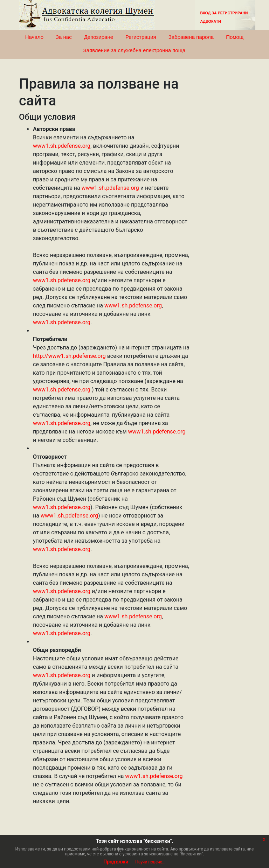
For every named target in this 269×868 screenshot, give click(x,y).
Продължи (116, 862)
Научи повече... (150, 862)
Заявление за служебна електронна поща (134, 50)
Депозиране (99, 37)
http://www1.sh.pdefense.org (69, 356)
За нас (64, 37)
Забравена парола (191, 37)
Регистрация (141, 37)
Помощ (235, 37)
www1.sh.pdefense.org (62, 146)
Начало (34, 37)
